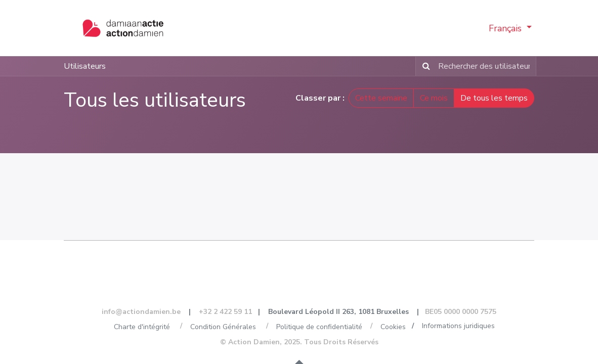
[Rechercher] (424, 67)
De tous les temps (494, 99)
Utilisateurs (85, 67)
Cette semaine (381, 99)
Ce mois (434, 99)
